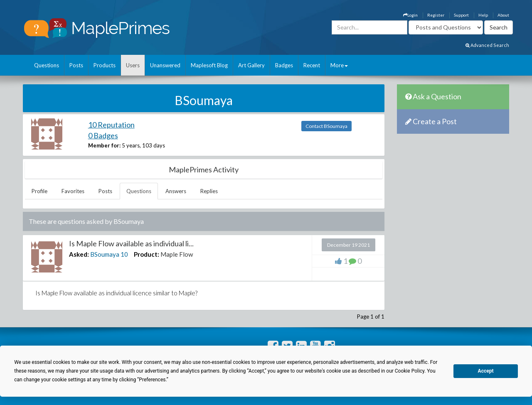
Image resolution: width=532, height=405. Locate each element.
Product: (147, 254)
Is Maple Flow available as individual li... (131, 243)
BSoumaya (105, 254)
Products (105, 65)
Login (410, 15)
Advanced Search (487, 45)
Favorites (73, 191)
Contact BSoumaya (326, 126)
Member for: (104, 145)
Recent (312, 65)
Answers (176, 191)
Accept (486, 371)
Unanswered (165, 65)
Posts (76, 65)
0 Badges (103, 135)
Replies (209, 191)
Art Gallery (251, 65)
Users (133, 65)
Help (483, 15)
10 (124, 254)
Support (461, 15)
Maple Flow (177, 254)
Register (436, 15)
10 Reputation (111, 125)
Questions (47, 65)
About (503, 15)
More (339, 65)
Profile (39, 191)
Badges (284, 65)
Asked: (79, 254)
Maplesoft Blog (209, 65)
